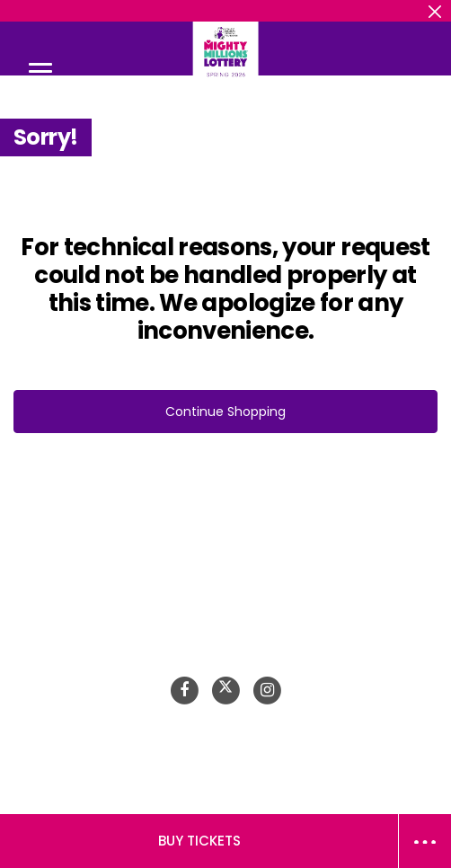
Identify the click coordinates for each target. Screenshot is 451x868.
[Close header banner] (435, 11)
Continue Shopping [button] (225, 412)
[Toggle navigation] (40, 71)
